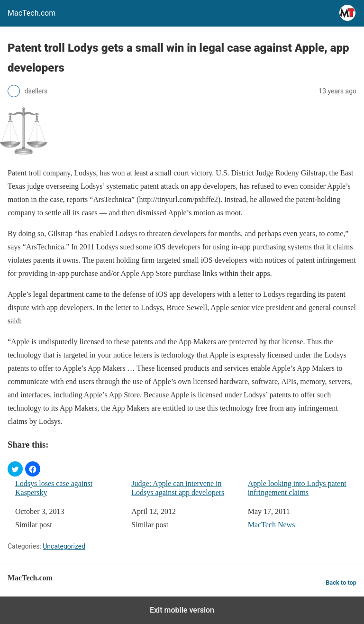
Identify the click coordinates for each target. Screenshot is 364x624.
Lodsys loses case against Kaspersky (54, 488)
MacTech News (272, 525)
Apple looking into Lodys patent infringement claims (297, 488)
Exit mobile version (182, 610)
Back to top (341, 583)
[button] (15, 469)
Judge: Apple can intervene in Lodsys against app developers (178, 488)
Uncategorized (64, 546)
